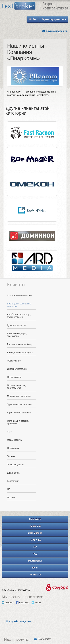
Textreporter (45, 639)
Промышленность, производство (16, 387)
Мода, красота (14, 440)
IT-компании (13, 448)
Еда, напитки (14, 473)
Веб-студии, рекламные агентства (19, 305)
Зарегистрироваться (54, 19)
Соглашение (35, 533)
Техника (11, 456)
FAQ (35, 554)
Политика (35, 540)
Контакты (35, 575)
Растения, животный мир (20, 344)
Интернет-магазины (17, 369)
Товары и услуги (15, 465)
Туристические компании (20, 404)
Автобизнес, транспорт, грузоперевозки (19, 316)
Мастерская (35, 561)
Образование (14, 361)
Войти (33, 19)
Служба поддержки (55, 31)
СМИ (10, 432)
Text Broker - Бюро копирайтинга (35, 6)
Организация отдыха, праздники (18, 422)
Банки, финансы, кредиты (20, 353)
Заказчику (35, 519)
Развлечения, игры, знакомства (17, 335)
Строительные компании (20, 295)
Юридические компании (19, 413)
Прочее (11, 498)
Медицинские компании (19, 396)
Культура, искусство (17, 325)
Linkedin (7, 603)
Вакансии (35, 526)
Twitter (36, 603)
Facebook (22, 603)
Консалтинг (13, 481)
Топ (35, 547)
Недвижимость (15, 377)
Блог (35, 568)
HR (9, 489)
